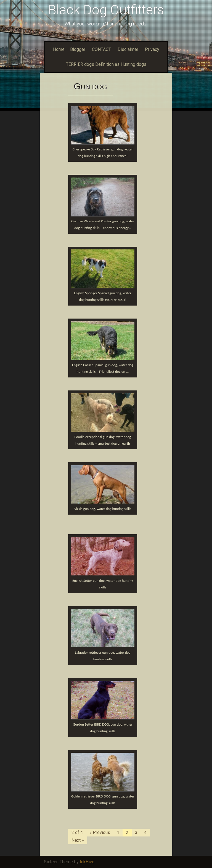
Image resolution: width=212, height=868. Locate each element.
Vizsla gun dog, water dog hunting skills (103, 509)
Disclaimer (128, 49)
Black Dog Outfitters (106, 10)
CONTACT (101, 49)
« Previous (100, 832)
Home (59, 49)
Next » (78, 840)
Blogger (78, 49)
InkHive (87, 862)
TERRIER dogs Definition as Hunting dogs (106, 64)
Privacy (152, 49)
